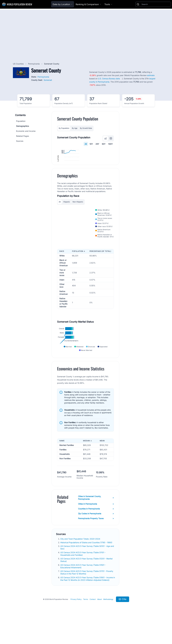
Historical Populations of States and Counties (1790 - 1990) (87, 569)
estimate (151, 75)
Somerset (48, 80)
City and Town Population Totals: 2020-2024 (80, 565)
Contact (93, 625)
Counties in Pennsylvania (96, 535)
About (100, 625)
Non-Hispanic (78, 226)
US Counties (19, 64)
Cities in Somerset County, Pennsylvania (96, 524)
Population (21, 121)
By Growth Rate (86, 128)
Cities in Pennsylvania (96, 530)
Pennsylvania (34, 64)
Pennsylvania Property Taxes (96, 545)
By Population (64, 128)
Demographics (23, 126)
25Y (97, 144)
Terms (86, 625)
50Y (104, 144)
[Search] (156, 4)
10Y (91, 144)
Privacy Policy (76, 625)
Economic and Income (26, 131)
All (86, 144)
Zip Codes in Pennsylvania (96, 540)
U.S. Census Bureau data (109, 79)
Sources (20, 141)
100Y (110, 144)
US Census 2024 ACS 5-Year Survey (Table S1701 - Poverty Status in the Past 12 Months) (87, 599)
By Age (75, 128)
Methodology (108, 625)
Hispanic (67, 226)
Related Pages (23, 136)
